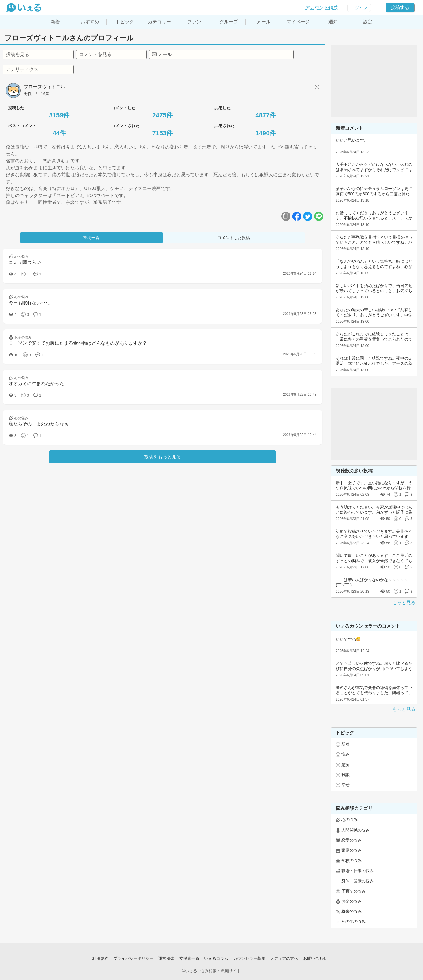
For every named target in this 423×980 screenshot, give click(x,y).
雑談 (345, 775)
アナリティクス (22, 69)
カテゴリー (159, 22)
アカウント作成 (322, 8)
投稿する (400, 7)
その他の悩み (354, 921)
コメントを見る (95, 54)
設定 (368, 22)
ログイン (359, 8)
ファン (194, 22)
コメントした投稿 (234, 238)
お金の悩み (352, 901)
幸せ (345, 785)
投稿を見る (18, 54)
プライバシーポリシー (133, 958)
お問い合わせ (315, 958)
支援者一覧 (189, 958)
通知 (333, 22)
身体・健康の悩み (358, 881)
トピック (125, 22)
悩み (345, 754)
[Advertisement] (374, 81)
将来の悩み (352, 911)
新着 (55, 22)
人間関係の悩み (356, 830)
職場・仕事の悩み (358, 871)
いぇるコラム (216, 958)
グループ (229, 22)
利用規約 (100, 958)
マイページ (298, 22)
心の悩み (350, 820)
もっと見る (404, 603)
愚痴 (345, 765)
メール (264, 22)
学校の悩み (352, 861)
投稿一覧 (91, 238)
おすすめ (90, 22)
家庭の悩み (352, 850)
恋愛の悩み (352, 840)
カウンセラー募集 (249, 958)
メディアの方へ (284, 958)
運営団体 (166, 958)
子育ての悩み (354, 891)
